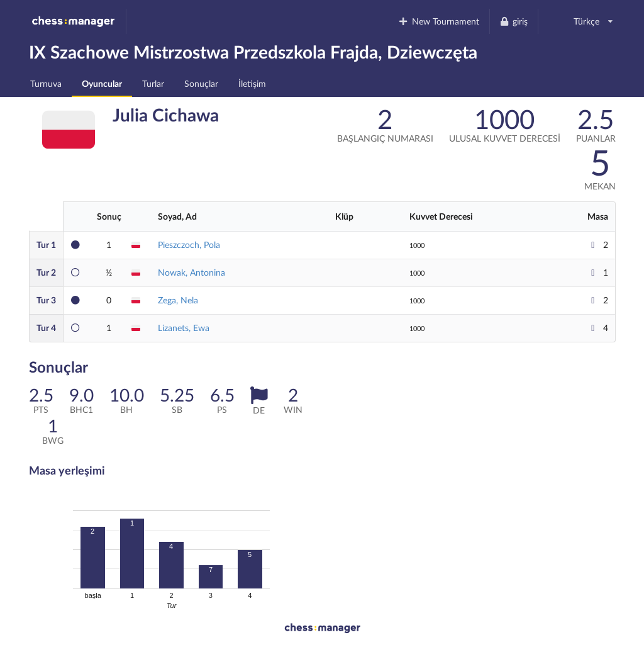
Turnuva (46, 83)
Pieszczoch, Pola (189, 245)
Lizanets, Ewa (184, 328)
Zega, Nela (178, 300)
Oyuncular (102, 83)
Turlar (153, 83)
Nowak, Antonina (192, 272)
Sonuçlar (201, 83)
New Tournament (439, 21)
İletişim (252, 83)
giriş (514, 21)
